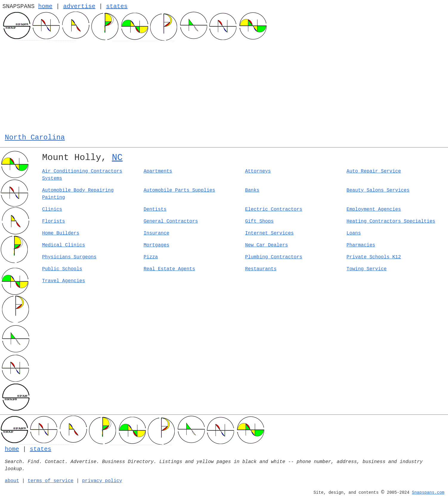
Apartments (158, 171)
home (45, 6)
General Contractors (171, 221)
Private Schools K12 (374, 257)
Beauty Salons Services (378, 190)
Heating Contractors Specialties (391, 221)
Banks (252, 190)
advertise (79, 6)
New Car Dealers (266, 245)
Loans (354, 233)
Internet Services (269, 233)
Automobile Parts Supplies (179, 190)
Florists (54, 221)
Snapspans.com (428, 493)
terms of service (51, 481)
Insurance (156, 233)
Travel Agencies (63, 281)
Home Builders (61, 233)
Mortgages (156, 245)
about (12, 481)
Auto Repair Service (374, 171)
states (117, 6)
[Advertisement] (224, 86)
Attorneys (258, 171)
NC (117, 158)
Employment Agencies (374, 209)
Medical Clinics (63, 245)
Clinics (52, 209)
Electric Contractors (274, 209)
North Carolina (35, 138)
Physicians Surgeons (69, 257)
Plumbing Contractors (274, 257)
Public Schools (62, 269)
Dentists (155, 209)
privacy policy (102, 481)
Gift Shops (259, 221)
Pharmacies (361, 245)
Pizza (151, 257)
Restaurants (261, 269)
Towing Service (367, 269)
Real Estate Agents (169, 269)
